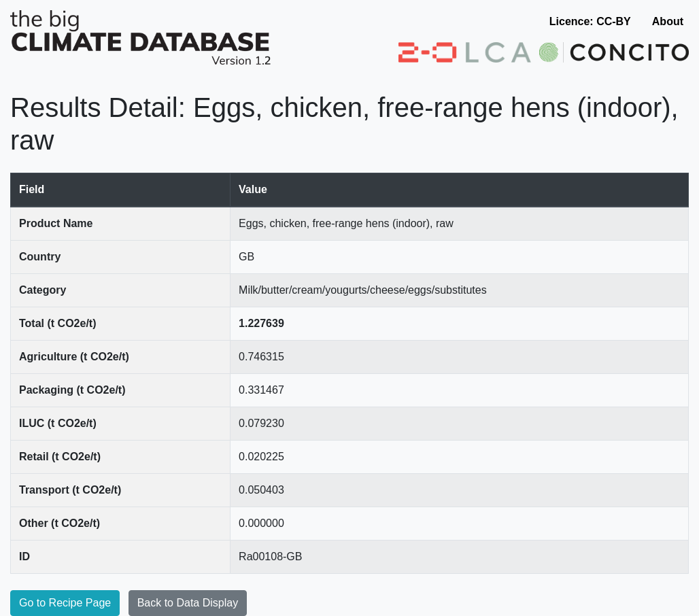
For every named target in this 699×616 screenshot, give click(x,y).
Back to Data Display (188, 603)
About (668, 21)
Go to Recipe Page (65, 603)
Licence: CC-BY (590, 21)
